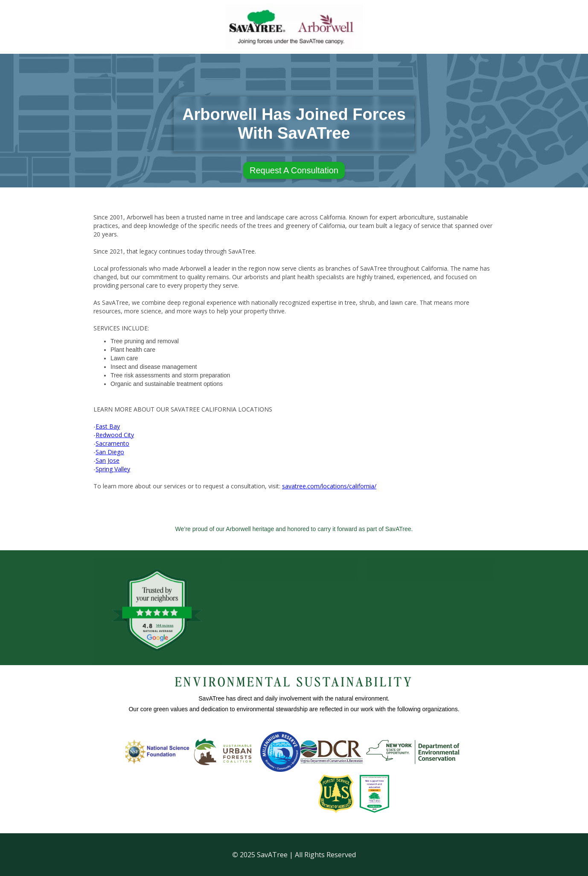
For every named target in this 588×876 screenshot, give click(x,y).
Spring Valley (113, 469)
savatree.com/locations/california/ (329, 486)
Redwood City (115, 435)
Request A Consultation (294, 170)
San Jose (108, 460)
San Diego (110, 452)
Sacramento (112, 443)
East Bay (108, 426)
